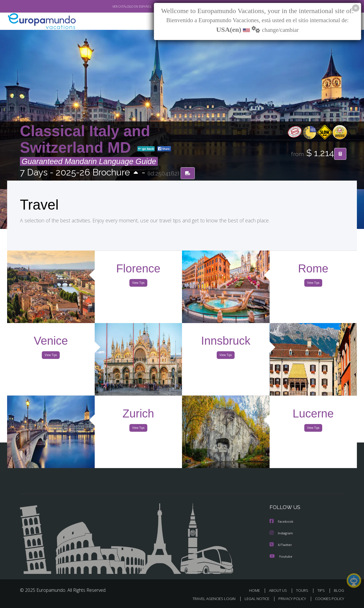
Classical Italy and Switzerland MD (85, 139)
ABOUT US (280, 590)
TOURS (303, 590)
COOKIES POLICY (328, 598)
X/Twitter (281, 545)
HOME (257, 590)
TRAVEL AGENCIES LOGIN (209, 598)
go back (146, 149)
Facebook (282, 522)
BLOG (339, 590)
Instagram (282, 533)
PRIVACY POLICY (290, 598)
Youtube (281, 556)
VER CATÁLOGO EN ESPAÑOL (119, 7)
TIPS (322, 590)
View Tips (138, 284)
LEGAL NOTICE (253, 598)
